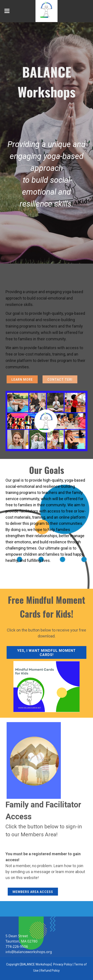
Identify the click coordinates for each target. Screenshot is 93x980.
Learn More (22, 380)
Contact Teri (60, 380)
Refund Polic (49, 971)
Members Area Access (33, 892)
